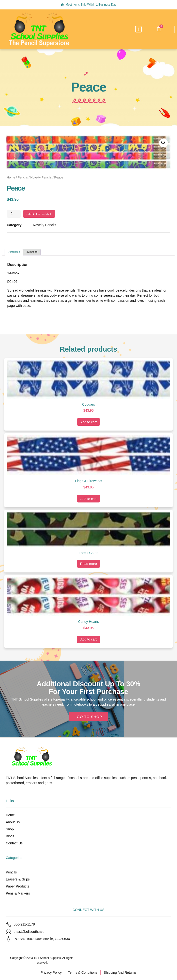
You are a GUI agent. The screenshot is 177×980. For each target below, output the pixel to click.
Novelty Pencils (41, 177)
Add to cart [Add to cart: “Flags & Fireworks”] (89, 499)
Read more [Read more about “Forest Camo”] (88, 564)
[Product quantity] (14, 214)
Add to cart (39, 214)
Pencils (23, 177)
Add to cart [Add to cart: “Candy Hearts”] (89, 639)
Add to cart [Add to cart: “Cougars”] (89, 422)
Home (11, 177)
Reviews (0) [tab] (31, 252)
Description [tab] (14, 252)
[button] (138, 29)
